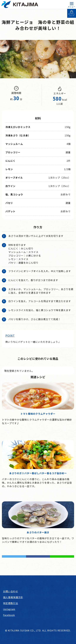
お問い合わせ (11, 591)
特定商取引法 (11, 603)
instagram (9, 609)
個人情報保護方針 (13, 597)
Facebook (9, 615)
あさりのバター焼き (38, 532)
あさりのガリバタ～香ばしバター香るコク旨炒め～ (38, 473)
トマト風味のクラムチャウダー (38, 414)
